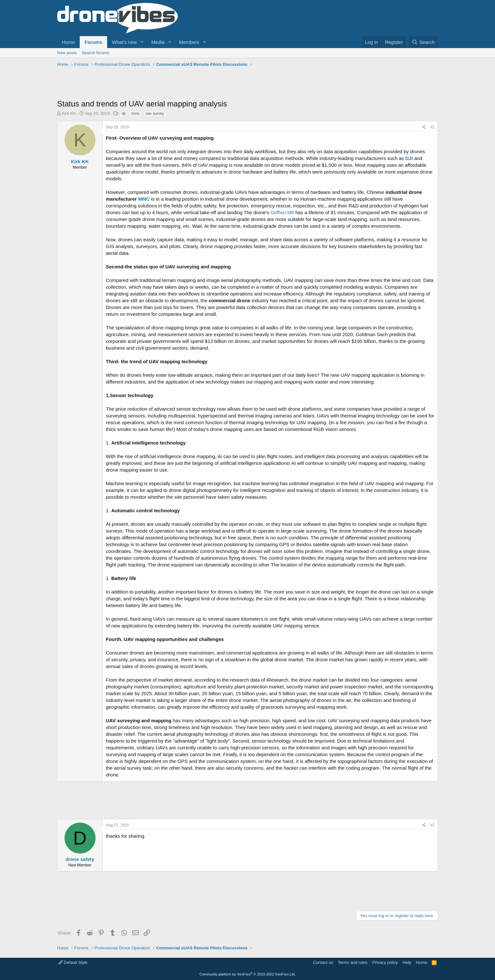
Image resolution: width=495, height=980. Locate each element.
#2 (432, 825)
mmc (136, 114)
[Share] (424, 127)
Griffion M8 (282, 212)
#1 (432, 127)
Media (158, 42)
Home (68, 42)
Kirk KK (69, 113)
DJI (409, 158)
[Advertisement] (175, 84)
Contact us (323, 962)
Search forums (96, 53)
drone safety (80, 859)
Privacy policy (385, 962)
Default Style (73, 962)
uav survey (155, 114)
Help (407, 962)
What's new (124, 42)
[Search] (423, 42)
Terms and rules (353, 962)
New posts (67, 53)
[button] (142, 42)
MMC (144, 199)
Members (189, 42)
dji (124, 114)
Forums (93, 42)
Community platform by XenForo (247, 974)
